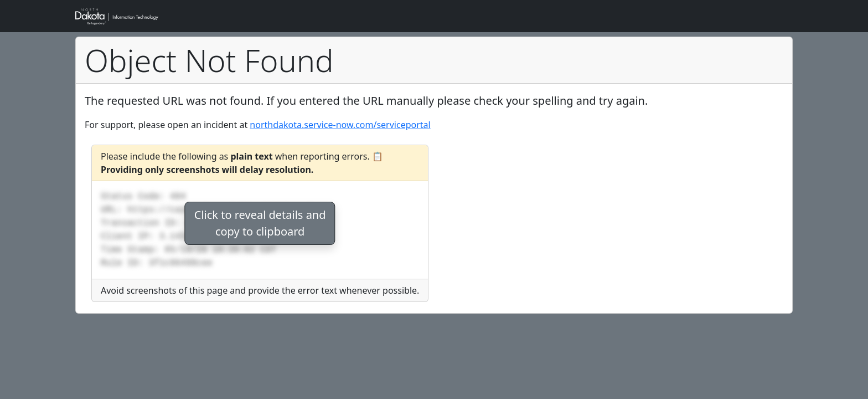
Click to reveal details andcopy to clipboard (260, 223)
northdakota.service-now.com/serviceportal (340, 125)
